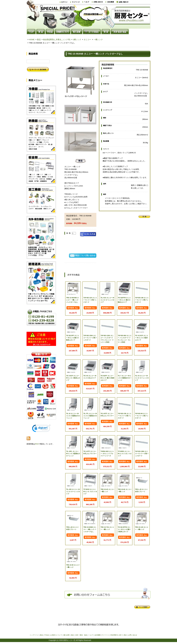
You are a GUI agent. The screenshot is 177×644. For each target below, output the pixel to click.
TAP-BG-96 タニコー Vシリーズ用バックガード (142, 416)
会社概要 (97, 635)
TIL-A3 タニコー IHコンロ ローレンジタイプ (142, 378)
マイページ (105, 635)
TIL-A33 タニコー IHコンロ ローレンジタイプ (107, 300)
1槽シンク (77, 39)
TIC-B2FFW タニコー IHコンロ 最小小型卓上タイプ (124, 300)
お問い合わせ (133, 635)
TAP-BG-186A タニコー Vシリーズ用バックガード (142, 454)
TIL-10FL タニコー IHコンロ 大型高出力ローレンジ (73, 454)
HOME (32, 39)
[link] (41, 429)
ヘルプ (91, 635)
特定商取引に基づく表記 (119, 635)
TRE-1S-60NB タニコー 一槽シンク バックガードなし (90, 529)
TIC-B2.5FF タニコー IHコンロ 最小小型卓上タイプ (72, 338)
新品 (39, 39)
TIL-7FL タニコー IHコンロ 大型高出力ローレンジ (90, 416)
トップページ (34, 635)
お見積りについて (56, 635)
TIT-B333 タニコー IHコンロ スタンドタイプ (90, 492)
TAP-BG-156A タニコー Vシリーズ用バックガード (90, 338)
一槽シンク (98, 39)
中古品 (47, 635)
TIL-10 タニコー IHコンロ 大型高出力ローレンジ (73, 416)
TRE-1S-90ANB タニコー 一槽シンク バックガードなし (72, 300)
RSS (37, 444)
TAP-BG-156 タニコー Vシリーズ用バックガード (124, 416)
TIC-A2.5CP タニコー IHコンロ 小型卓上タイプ (141, 338)
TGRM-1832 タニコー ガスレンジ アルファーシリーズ (107, 454)
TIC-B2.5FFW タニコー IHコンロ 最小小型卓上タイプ (124, 529)
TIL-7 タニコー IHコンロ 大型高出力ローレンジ (125, 378)
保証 (72, 635)
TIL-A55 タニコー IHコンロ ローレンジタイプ (73, 492)
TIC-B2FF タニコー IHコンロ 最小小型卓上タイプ (107, 378)
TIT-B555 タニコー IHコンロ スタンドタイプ (125, 454)
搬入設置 (66, 635)
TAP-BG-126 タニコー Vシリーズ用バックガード (90, 300)
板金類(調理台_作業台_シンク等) (57, 39)
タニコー (87, 39)
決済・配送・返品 (81, 635)
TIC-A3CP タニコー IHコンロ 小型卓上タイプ (73, 378)
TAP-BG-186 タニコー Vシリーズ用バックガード (142, 300)
